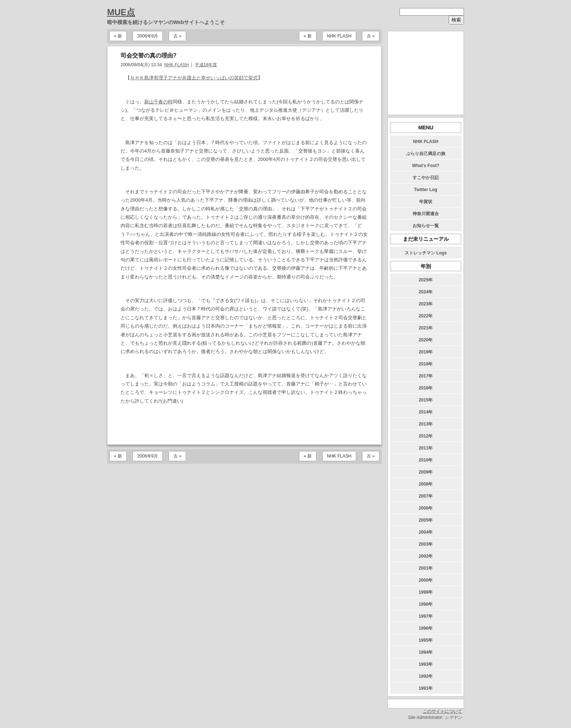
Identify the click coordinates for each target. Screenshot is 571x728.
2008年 (426, 484)
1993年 (426, 664)
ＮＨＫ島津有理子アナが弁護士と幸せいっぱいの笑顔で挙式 (194, 78)
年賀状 (426, 202)
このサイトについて (442, 711)
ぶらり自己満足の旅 (426, 154)
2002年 (426, 556)
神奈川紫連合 (426, 214)
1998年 (426, 604)
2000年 (426, 580)
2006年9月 (148, 36)
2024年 (426, 292)
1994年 (426, 652)
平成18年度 (206, 65)
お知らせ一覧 (426, 226)
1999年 (426, 592)
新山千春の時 (158, 102)
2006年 (426, 508)
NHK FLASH (339, 36)
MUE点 (121, 12)
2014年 (426, 412)
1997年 (426, 616)
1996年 (426, 628)
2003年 (426, 544)
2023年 (426, 304)
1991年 (426, 688)
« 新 (118, 36)
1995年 (426, 640)
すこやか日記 (426, 178)
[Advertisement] (244, 425)
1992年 (426, 676)
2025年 (426, 280)
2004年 (426, 532)
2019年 (426, 352)
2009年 (426, 472)
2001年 (426, 568)
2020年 (426, 340)
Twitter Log (426, 190)
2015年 (426, 400)
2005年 (426, 520)
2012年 (426, 436)
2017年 (426, 376)
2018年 (426, 364)
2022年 (426, 316)
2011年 (426, 448)
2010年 (426, 460)
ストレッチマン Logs (426, 253)
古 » (177, 36)
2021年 (426, 328)
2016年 (426, 388)
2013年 (426, 424)
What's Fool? (426, 166)
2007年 (426, 496)
